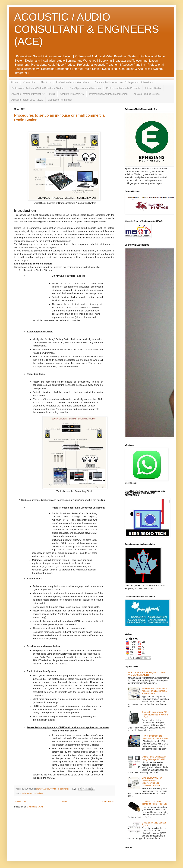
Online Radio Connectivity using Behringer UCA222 (154, 758)
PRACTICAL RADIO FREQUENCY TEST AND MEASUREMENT (147, 674)
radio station (27, 793)
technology (38, 793)
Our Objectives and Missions (85, 88)
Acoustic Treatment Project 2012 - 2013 (33, 94)
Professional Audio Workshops (73, 82)
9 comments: (64, 789)
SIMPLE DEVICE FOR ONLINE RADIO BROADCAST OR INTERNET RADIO (153, 782)
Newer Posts (21, 802)
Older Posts (108, 802)
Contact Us (29, 82)
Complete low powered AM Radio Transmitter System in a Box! (155, 715)
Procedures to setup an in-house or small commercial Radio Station (155, 691)
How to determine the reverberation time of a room (155, 737)
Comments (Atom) (35, 807)
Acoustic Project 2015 (72, 94)
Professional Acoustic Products (123, 88)
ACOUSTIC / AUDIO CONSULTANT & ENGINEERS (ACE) (86, 29)
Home (15, 82)
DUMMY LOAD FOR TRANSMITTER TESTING (154, 803)
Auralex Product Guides (147, 94)
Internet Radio (153, 88)
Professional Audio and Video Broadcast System (38, 88)
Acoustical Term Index (60, 100)
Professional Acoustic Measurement (109, 94)
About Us (46, 82)
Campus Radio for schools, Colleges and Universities (124, 82)
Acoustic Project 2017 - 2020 (27, 100)
